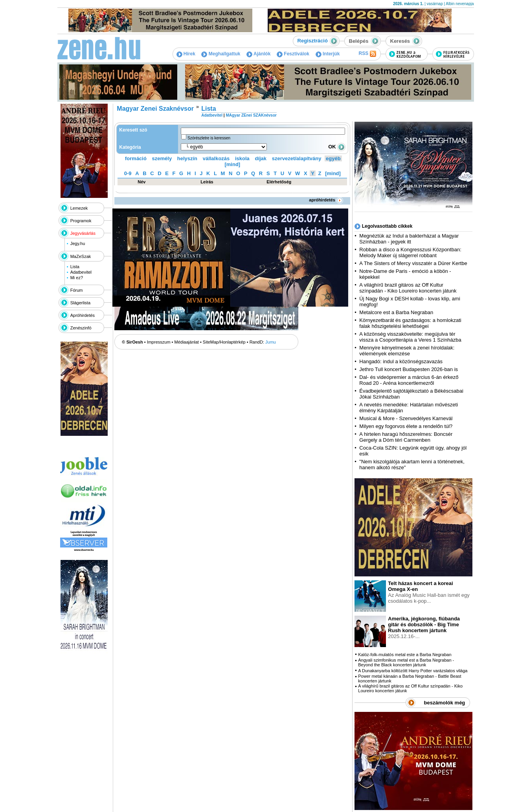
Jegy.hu (78, 243)
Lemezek (79, 208)
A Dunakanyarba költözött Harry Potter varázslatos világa (413, 671)
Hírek (186, 54)
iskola (242, 158)
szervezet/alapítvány (297, 158)
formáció (136, 158)
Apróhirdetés (83, 315)
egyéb (333, 158)
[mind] (232, 164)
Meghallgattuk (221, 54)
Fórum (77, 290)
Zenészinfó (81, 328)
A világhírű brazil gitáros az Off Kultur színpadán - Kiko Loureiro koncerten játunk (408, 288)
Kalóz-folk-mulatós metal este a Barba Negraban (405, 655)
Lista (75, 267)
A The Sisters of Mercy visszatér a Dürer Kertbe (413, 263)
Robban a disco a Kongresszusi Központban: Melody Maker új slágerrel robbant (410, 252)
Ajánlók (258, 54)
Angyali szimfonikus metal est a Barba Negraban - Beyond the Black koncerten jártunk (406, 662)
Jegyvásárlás (83, 233)
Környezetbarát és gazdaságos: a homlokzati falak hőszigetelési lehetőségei (410, 323)
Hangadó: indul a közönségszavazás (401, 361)
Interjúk (328, 54)
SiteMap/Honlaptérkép (224, 342)
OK (337, 147)
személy (162, 158)
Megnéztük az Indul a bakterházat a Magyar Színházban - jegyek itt (409, 239)
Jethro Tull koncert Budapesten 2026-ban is (409, 369)
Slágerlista (80, 303)
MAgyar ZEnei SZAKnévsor (251, 115)
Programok (81, 221)
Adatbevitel (81, 272)
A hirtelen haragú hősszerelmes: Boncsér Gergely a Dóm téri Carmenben (406, 437)
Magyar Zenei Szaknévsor (155, 109)
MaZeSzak (81, 256)
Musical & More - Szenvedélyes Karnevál (406, 418)
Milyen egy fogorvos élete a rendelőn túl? (406, 426)
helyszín (187, 158)
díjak (261, 158)
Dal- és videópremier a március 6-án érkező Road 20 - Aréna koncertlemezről (409, 380)
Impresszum (159, 342)
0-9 (128, 173)
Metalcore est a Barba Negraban (396, 312)
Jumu (271, 342)
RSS (367, 54)
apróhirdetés (326, 200)
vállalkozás (216, 158)
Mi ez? (77, 278)
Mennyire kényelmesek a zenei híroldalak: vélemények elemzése (407, 351)
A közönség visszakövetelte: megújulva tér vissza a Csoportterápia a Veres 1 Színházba (410, 337)
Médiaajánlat (187, 342)
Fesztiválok (293, 54)
